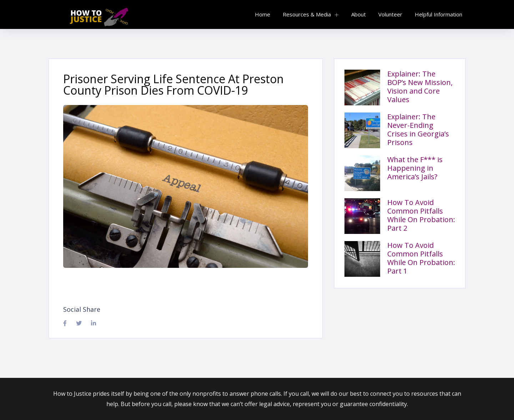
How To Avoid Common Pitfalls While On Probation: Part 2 (421, 215)
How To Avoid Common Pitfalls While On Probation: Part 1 (421, 258)
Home (263, 14)
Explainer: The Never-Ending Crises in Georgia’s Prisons (418, 129)
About (359, 14)
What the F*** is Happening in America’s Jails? (415, 168)
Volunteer (390, 14)
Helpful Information (439, 14)
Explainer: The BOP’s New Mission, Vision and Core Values (420, 87)
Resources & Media (307, 14)
